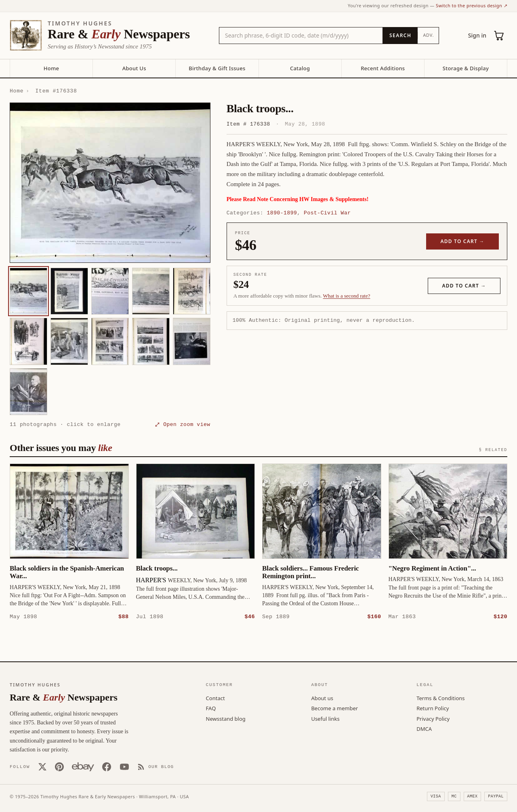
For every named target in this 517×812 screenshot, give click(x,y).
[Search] (400, 36)
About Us (134, 68)
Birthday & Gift (217, 68)
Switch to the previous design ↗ (472, 5)
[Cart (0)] (499, 36)
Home (51, 68)
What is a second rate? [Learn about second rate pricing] (347, 296)
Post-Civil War (327, 213)
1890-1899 (282, 213)
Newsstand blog (226, 718)
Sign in (477, 35)
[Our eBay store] (83, 766)
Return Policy (433, 708)
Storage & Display (466, 68)
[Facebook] (107, 766)
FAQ (211, 708)
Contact (215, 698)
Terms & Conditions (440, 698)
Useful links (325, 718)
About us (322, 698)
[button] (110, 183)
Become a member (334, 708)
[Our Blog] (156, 766)
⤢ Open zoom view (183, 424)
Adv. (428, 35)
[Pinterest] (59, 766)
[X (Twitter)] (42, 766)
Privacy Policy (433, 718)
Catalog (300, 68)
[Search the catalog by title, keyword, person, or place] (301, 36)
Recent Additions (383, 68)
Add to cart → (463, 241)
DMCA (424, 728)
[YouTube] (124, 766)
